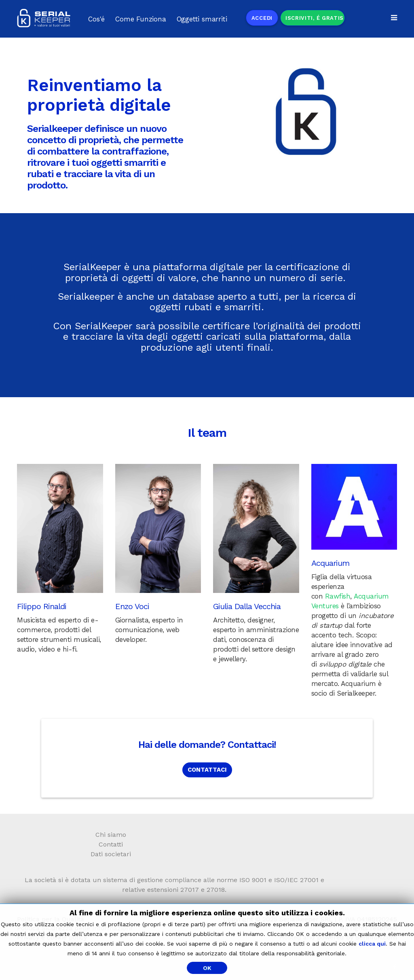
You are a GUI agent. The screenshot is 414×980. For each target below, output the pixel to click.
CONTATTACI (207, 770)
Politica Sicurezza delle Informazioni (74, 928)
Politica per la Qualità (51, 919)
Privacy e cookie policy (52, 937)
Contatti (111, 844)
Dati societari (111, 854)
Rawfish (338, 596)
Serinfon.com (376, 937)
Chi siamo (111, 835)
